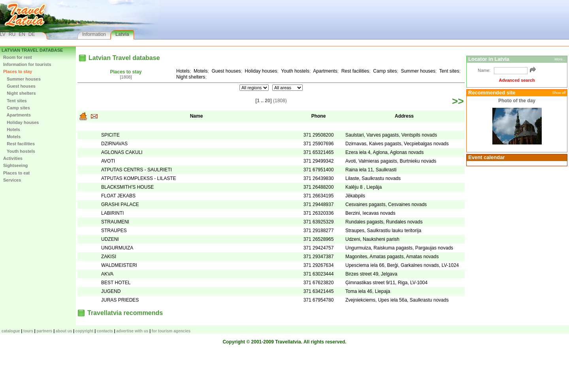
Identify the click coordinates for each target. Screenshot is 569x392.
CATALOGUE (11, 331)
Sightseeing (15, 165)
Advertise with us (132, 331)
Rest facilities (19, 144)
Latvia (122, 34)
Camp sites (17, 108)
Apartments (17, 115)
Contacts (105, 331)
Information (94, 34)
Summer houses (22, 79)
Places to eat (16, 173)
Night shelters (20, 93)
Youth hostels (19, 151)
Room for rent (18, 57)
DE (32, 34)
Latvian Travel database (32, 50)
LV (3, 34)
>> (458, 101)
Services (12, 180)
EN (22, 34)
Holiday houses (21, 122)
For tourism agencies (171, 331)
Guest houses (19, 86)
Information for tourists (27, 64)
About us (64, 331)
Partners (44, 331)
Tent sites (15, 101)
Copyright (85, 331)
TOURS (28, 331)
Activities (13, 158)
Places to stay (18, 71)
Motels (12, 137)
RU (12, 34)
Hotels (12, 129)
